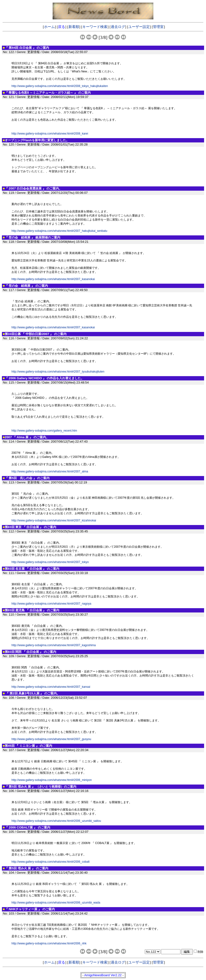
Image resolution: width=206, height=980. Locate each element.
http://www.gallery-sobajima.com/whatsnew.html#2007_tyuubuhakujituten (58, 372)
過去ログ (118, 27)
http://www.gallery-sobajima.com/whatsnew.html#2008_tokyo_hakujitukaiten (60, 86)
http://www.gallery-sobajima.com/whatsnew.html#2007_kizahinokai (54, 520)
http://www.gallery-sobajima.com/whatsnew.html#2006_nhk (49, 943)
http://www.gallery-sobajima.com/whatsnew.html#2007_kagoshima (54, 645)
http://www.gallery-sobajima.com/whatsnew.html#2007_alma (50, 471)
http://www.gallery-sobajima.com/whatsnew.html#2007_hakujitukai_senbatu (59, 231)
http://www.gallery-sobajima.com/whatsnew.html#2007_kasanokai (53, 279)
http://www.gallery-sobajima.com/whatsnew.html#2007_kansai (51, 687)
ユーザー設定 (139, 27)
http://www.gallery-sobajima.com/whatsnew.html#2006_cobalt (50, 862)
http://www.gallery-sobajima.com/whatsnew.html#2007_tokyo (50, 562)
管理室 (158, 27)
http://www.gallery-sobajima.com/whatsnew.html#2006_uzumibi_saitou (56, 821)
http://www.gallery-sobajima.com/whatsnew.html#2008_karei (50, 134)
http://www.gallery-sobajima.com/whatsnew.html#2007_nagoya (51, 604)
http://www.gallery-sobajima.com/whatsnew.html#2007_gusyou (51, 739)
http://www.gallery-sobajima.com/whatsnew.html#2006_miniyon (52, 780)
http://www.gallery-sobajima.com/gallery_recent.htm (44, 431)
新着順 (74, 27)
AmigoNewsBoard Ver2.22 (103, 975)
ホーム (49, 27)
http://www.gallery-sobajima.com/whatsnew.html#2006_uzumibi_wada (56, 903)
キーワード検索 (95, 27)
